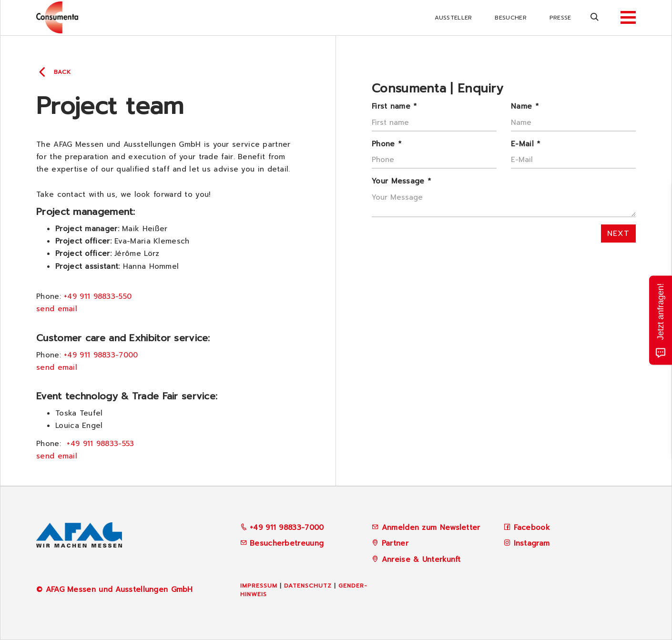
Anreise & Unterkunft (421, 559)
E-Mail (525, 144)
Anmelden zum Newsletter (431, 528)
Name (525, 106)
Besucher (510, 18)
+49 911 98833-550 (98, 296)
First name (394, 106)
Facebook (532, 528)
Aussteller (453, 18)
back (62, 72)
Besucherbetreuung (282, 543)
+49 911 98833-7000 (101, 355)
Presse (560, 18)
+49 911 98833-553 (100, 444)
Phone (387, 144)
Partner (395, 543)
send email (57, 309)
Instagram (532, 543)
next (618, 234)
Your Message (401, 181)
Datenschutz (308, 586)
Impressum (259, 586)
